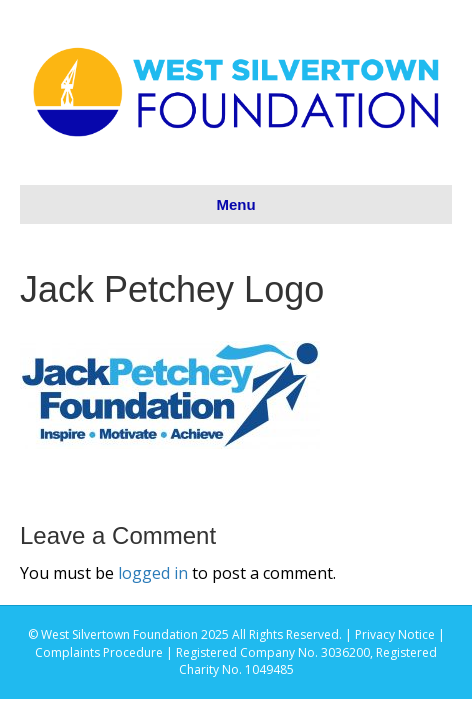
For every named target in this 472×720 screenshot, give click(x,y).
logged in (153, 573)
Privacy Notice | (400, 634)
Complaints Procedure (99, 652)
